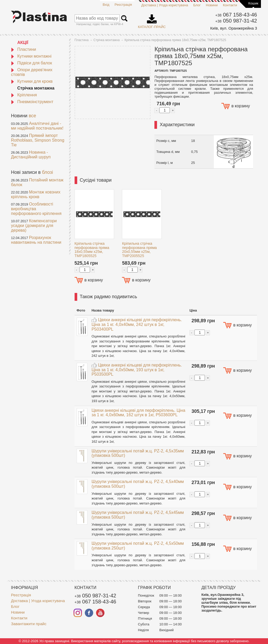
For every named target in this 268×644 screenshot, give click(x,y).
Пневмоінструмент (32, 102)
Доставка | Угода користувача (165, 5)
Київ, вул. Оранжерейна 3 (234, 28)
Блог (197, 5)
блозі (47, 172)
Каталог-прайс (152, 20)
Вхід (106, 5)
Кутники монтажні (31, 56)
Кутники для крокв (32, 81)
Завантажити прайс (29, 624)
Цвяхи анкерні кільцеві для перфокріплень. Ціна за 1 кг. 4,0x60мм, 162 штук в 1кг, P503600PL (138, 413)
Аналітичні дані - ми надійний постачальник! (37, 126)
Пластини (24, 49)
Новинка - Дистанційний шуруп (31, 155)
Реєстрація (123, 5)
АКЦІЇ (23, 43)
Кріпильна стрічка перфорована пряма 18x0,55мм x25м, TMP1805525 (92, 249)
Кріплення (24, 95)
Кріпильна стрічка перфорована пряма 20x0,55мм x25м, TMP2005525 (139, 249)
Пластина (82, 40)
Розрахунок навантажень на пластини (36, 240)
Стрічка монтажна (36, 88)
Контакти (230, 5)
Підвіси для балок (32, 63)
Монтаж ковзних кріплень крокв (36, 194)
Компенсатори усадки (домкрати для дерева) (34, 226)
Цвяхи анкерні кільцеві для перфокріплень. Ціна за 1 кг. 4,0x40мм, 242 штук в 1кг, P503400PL (137, 324)
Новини (212, 5)
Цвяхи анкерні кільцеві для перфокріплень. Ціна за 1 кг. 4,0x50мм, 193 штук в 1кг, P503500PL (137, 370)
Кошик (253, 3)
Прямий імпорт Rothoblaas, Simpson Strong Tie (38, 140)
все (32, 116)
